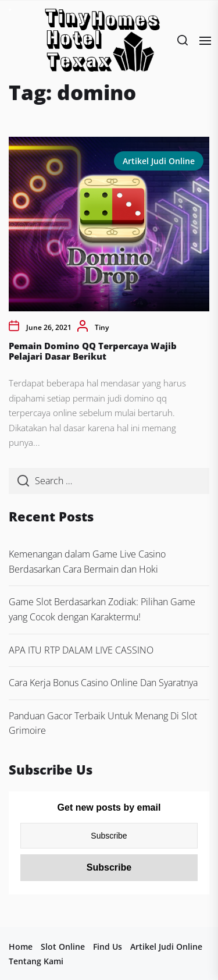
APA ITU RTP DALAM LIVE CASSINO (81, 650)
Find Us (108, 947)
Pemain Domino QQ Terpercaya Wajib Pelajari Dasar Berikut (93, 351)
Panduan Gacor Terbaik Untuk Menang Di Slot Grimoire (103, 723)
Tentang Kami (36, 961)
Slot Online (63, 947)
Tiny (102, 327)
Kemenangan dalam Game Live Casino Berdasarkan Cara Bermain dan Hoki (87, 562)
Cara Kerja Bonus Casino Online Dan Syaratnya (103, 683)
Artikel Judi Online (159, 161)
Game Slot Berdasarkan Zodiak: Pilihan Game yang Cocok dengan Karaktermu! (102, 609)
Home (21, 947)
